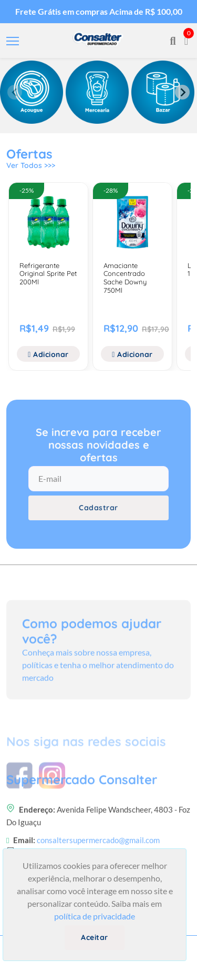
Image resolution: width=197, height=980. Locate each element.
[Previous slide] (15, 92)
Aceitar (95, 937)
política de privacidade (95, 916)
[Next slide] (182, 92)
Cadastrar (98, 508)
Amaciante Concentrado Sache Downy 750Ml (125, 278)
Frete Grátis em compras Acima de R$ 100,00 (99, 11)
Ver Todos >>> (31, 165)
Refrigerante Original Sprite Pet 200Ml (48, 274)
